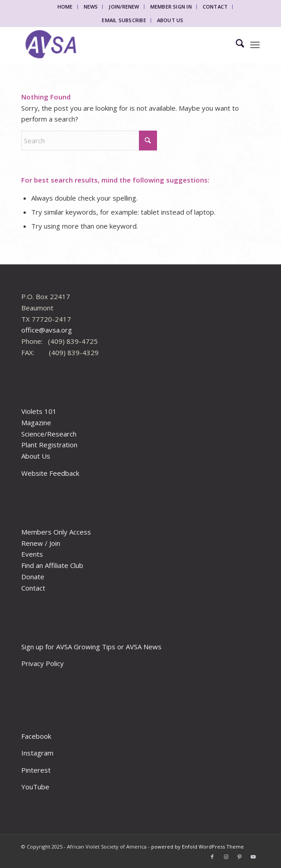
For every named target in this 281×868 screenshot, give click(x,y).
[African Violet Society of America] (117, 45)
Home (65, 7)
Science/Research (49, 434)
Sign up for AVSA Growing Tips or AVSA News (91, 647)
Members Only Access (56, 532)
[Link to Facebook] (212, 857)
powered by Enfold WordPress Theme (198, 847)
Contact (215, 7)
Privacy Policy (43, 663)
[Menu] (255, 45)
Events (32, 554)
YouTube (35, 787)
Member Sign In (171, 7)
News (91, 7)
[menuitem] (65, 7)
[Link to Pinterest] (239, 857)
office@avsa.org (47, 330)
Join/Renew (124, 7)
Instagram (37, 753)
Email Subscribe (124, 20)
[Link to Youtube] (253, 857)
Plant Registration (49, 445)
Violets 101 (39, 411)
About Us (170, 20)
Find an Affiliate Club (52, 565)
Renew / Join (41, 543)
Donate (33, 577)
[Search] (236, 45)
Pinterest (36, 770)
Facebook (36, 736)
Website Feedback (50, 473)
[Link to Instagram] (226, 857)
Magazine (36, 422)
